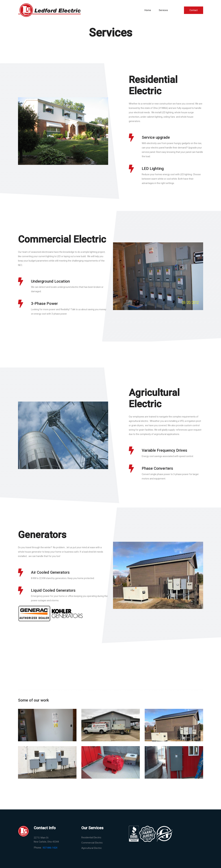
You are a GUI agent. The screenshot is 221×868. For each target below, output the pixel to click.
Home (148, 10)
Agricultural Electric (92, 848)
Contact (194, 10)
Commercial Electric (92, 843)
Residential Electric (91, 837)
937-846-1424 (50, 848)
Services (163, 10)
